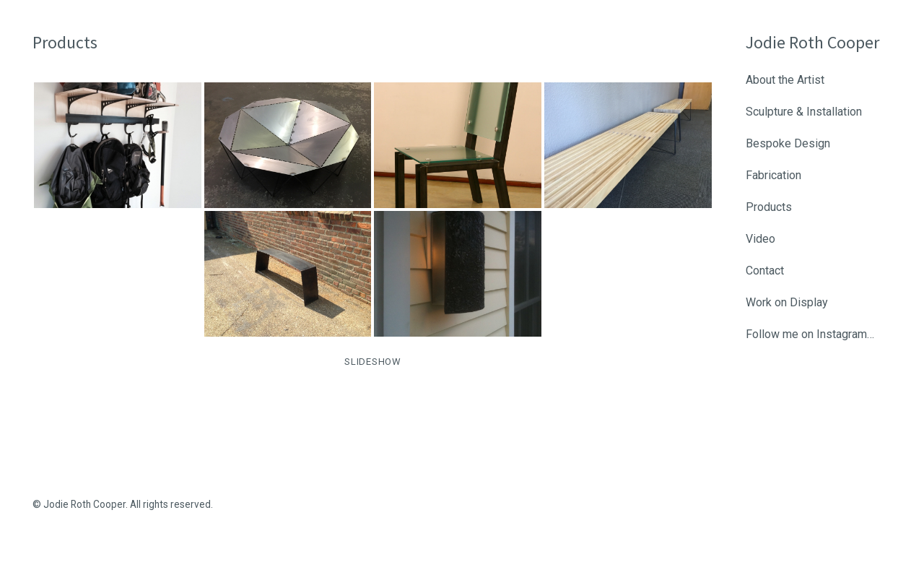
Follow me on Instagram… (810, 334)
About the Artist (785, 80)
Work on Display (787, 302)
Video (760, 239)
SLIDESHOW (373, 362)
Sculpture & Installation (804, 112)
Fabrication (773, 175)
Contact (765, 271)
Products (769, 207)
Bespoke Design (788, 143)
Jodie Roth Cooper (812, 42)
